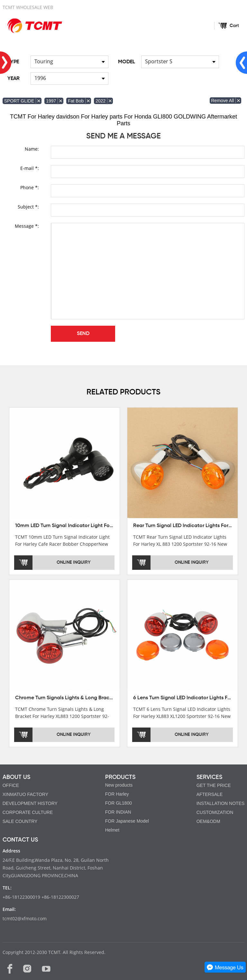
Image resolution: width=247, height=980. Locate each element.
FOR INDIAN (118, 812)
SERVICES (209, 777)
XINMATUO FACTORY (25, 794)
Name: (32, 149)
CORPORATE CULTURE (28, 812)
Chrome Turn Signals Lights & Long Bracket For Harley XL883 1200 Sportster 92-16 (111, 698)
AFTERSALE (210, 794)
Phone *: (30, 187)
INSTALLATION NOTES (221, 803)
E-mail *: (30, 168)
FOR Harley (117, 794)
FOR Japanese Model (127, 821)
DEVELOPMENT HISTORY (30, 803)
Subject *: (28, 207)
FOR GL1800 (119, 803)
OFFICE (11, 785)
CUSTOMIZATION (215, 812)
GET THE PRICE (214, 785)
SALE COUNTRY (20, 821)
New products (119, 785)
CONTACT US (20, 840)
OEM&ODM (208, 821)
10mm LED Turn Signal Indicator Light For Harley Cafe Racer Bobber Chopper (106, 526)
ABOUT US (16, 777)
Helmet (112, 830)
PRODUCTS (120, 777)
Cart (234, 26)
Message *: (27, 226)
